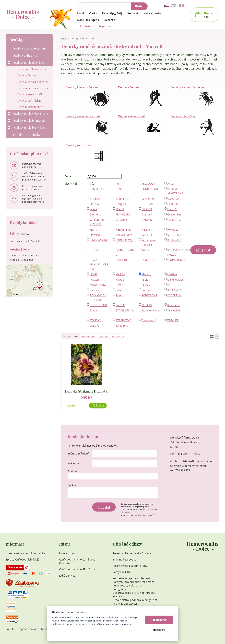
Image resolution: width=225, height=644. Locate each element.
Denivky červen (140, 96)
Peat (118, 285)
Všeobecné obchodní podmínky (25, 553)
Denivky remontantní (88, 154)
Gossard (147, 215)
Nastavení (159, 630)
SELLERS (147, 305)
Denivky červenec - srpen (88, 125)
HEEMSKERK (123, 230)
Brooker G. (122, 199)
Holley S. (173, 230)
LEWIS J (94, 274)
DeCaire (95, 204)
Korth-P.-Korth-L (125, 252)
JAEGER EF (148, 235)
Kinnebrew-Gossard (149, 242)
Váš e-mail (74, 463)
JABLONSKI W (124, 235)
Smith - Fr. (174, 305)
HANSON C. (174, 220)
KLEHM (94, 250)
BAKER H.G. (97, 189)
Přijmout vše (159, 620)
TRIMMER (173, 320)
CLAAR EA (173, 199)
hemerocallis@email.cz (29, 241)
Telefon (72, 471)
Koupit (100, 405)
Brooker (95, 199)
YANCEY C (122, 326)
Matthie (172, 274)
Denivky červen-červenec (193, 96)
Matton (94, 280)
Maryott (146, 274)
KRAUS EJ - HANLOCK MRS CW (99, 264)
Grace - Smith (176, 215)
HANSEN (147, 220)
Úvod (64, 38)
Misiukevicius (175, 280)
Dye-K (94, 209)
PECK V (146, 285)
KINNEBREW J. (124, 240)
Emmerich (96, 215)
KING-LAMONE (99, 240)
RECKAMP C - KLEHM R (98, 298)
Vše (92, 184)
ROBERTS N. (175, 295)
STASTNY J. (96, 320)
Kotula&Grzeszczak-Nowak (177, 252)
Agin (118, 184)
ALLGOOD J (148, 184)
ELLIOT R (147, 209)
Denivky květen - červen (88, 96)
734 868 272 (183, 470)
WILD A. (95, 326)
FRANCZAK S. (124, 215)
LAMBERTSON (150, 260)
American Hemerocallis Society (132, 553)
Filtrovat (203, 250)
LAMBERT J (122, 260)
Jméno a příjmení (78, 453)
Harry (93, 230)
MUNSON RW (98, 285)
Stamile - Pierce (151, 310)
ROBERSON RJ (150, 295)
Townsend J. (149, 320)
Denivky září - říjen (193, 125)
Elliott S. (172, 209)
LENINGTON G (176, 260)
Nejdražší (103, 336)
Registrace (105, 26)
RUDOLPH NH (98, 305)
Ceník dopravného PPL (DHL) (77, 569)
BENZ (119, 189)
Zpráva (72, 485)
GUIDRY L (122, 220)
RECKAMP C (174, 290)
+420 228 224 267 (128, 604)
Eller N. (120, 209)
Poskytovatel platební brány (130, 566)
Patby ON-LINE (122, 572)
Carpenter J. (149, 199)
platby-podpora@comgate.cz (139, 600)
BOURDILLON (150, 189)
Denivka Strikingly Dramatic (87, 391)
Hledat (139, 6)
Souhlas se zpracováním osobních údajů (31, 629)
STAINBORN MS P (125, 313)
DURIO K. (173, 204)
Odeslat (104, 507)
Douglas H (122, 204)
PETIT (171, 285)
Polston (120, 290)
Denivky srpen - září (140, 125)
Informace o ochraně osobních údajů (137, 515)
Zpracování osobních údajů (23, 560)
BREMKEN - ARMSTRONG (175, 191)
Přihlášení (87, 26)
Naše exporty (68, 553)
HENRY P (147, 230)
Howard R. (96, 235)
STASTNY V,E (123, 320)
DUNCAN (147, 204)
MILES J (146, 280)
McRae (120, 280)
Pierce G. (95, 290)
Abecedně (118, 336)
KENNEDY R (174, 235)
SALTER (120, 305)
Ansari (171, 184)
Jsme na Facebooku (124, 560)
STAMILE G (174, 310)
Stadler (94, 310)
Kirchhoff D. (175, 240)
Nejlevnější (88, 336)
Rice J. (119, 295)
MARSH (120, 274)
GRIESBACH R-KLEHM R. (99, 222)
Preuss (146, 290)
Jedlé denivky (67, 576)
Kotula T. (147, 250)
